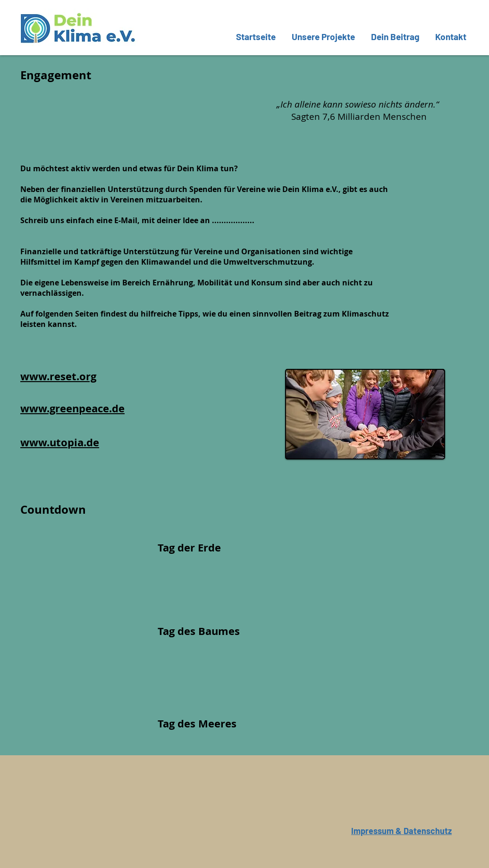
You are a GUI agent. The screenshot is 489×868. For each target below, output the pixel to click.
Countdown (53, 509)
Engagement (56, 75)
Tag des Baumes (199, 631)
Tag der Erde (189, 547)
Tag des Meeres (197, 723)
